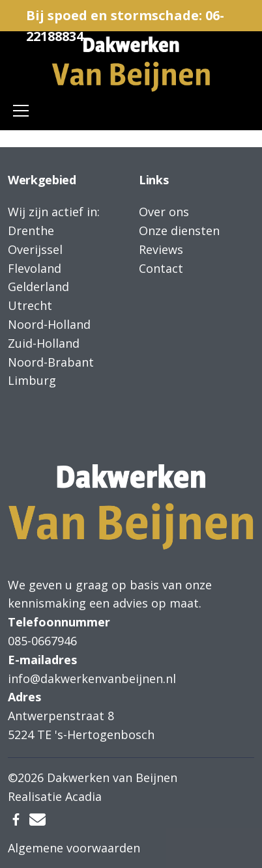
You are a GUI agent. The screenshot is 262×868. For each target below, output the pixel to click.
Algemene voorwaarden (74, 848)
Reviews (161, 249)
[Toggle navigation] (21, 111)
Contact (161, 268)
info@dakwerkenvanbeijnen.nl (92, 679)
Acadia (83, 796)
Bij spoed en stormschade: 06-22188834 (125, 19)
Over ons (164, 212)
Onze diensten (179, 231)
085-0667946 (42, 641)
